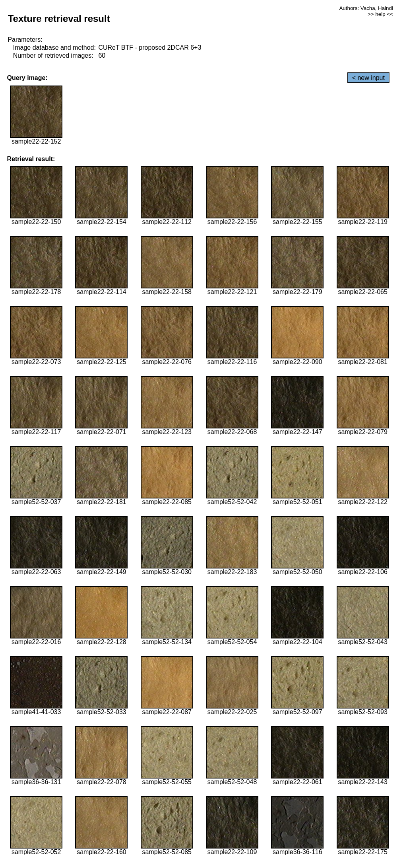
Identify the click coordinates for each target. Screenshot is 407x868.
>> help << (380, 14)
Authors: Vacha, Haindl (366, 8)
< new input (368, 78)
